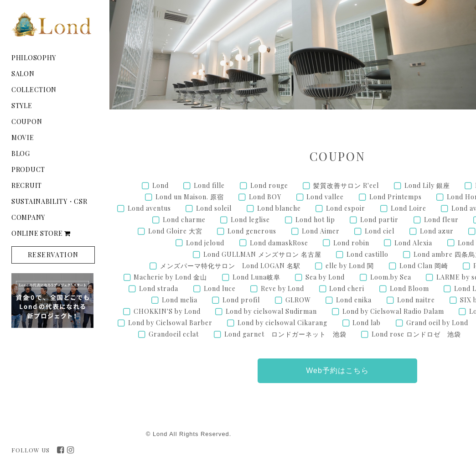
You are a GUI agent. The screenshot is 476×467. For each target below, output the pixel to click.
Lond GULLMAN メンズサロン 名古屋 (262, 254)
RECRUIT (27, 185)
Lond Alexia (413, 243)
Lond (160, 185)
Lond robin (351, 243)
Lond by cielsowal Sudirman (271, 311)
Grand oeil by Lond (437, 323)
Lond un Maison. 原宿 (190, 197)
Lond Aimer (321, 231)
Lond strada (159, 288)
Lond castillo (367, 254)
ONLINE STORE (41, 233)
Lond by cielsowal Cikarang (282, 323)
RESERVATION (53, 255)
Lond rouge (269, 185)
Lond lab (367, 323)
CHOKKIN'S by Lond (167, 311)
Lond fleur (441, 220)
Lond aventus (149, 208)
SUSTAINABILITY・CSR (49, 201)
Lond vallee (325, 197)
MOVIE (23, 138)
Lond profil (241, 300)
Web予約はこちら (337, 371)
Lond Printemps (396, 197)
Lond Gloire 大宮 (175, 231)
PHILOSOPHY (34, 58)
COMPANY (28, 217)
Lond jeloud (205, 243)
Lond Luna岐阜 (256, 277)
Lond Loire (409, 208)
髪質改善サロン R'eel (346, 185)
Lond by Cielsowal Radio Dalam (393, 311)
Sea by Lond (325, 277)
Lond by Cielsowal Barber (170, 323)
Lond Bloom (409, 288)
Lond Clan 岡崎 (424, 266)
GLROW (298, 300)
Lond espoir (346, 208)
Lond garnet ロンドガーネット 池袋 (285, 334)
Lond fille (209, 185)
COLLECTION (34, 90)
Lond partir (379, 220)
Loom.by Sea (391, 277)
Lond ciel (380, 231)
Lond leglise (250, 220)
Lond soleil (214, 208)
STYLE (22, 106)
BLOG (21, 153)
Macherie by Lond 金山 (170, 277)
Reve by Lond (282, 288)
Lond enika (354, 300)
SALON (23, 74)
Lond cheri (347, 288)
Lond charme (184, 220)
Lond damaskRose (279, 243)
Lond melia (180, 300)
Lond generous (252, 231)
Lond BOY (265, 197)
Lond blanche (279, 208)
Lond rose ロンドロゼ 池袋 (416, 334)
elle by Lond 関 (350, 266)
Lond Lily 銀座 (427, 185)
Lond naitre (416, 300)
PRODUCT (28, 169)
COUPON (27, 122)
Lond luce (220, 288)
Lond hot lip (315, 220)
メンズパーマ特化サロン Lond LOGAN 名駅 (230, 266)
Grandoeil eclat (174, 334)
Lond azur (437, 231)
